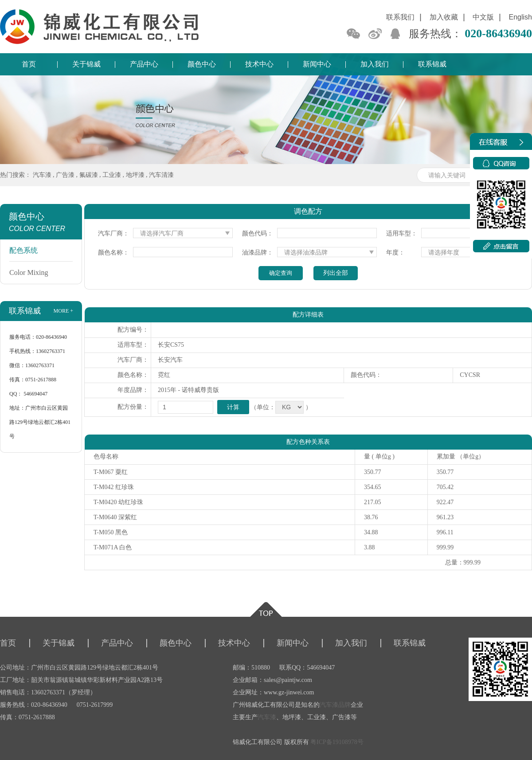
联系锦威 (432, 64)
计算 (233, 407)
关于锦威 (86, 64)
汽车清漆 (161, 175)
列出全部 (336, 273)
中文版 (483, 17)
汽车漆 (42, 175)
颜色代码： (258, 233)
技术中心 (259, 64)
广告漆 (65, 175)
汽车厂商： (113, 233)
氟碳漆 (89, 175)
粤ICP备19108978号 (337, 742)
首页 (29, 64)
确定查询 (281, 273)
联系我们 (400, 17)
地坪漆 (135, 175)
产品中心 (144, 64)
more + (63, 311)
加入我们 (375, 64)
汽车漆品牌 (335, 705)
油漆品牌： (258, 253)
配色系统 (23, 250)
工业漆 (112, 175)
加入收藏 (444, 17)
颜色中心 (202, 64)
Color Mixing (29, 272)
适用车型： (402, 233)
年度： (395, 253)
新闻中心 (317, 64)
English (520, 17)
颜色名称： (113, 253)
